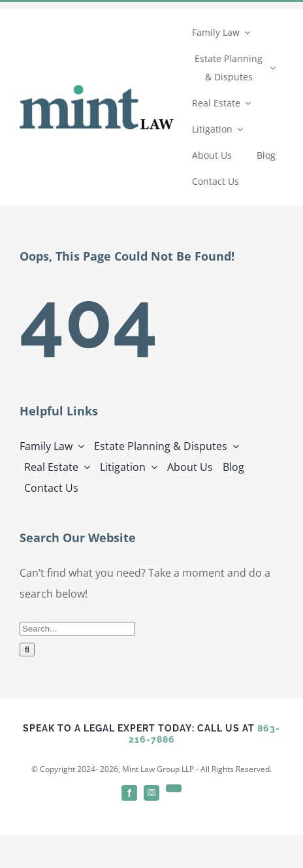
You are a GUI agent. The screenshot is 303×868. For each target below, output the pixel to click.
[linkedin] (174, 788)
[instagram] (151, 793)
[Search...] (77, 629)
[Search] (27, 650)
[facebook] (129, 793)
